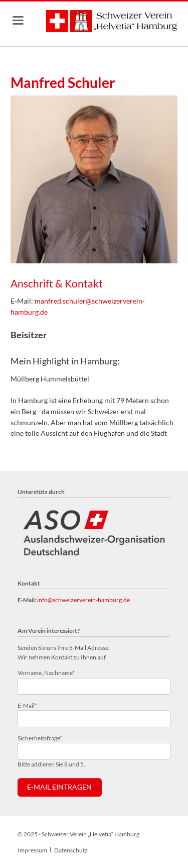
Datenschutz (71, 850)
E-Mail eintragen (59, 787)
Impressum (32, 850)
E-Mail (31, 705)
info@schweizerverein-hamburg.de (83, 600)
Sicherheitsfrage (40, 738)
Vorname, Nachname (46, 672)
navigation (18, 20)
